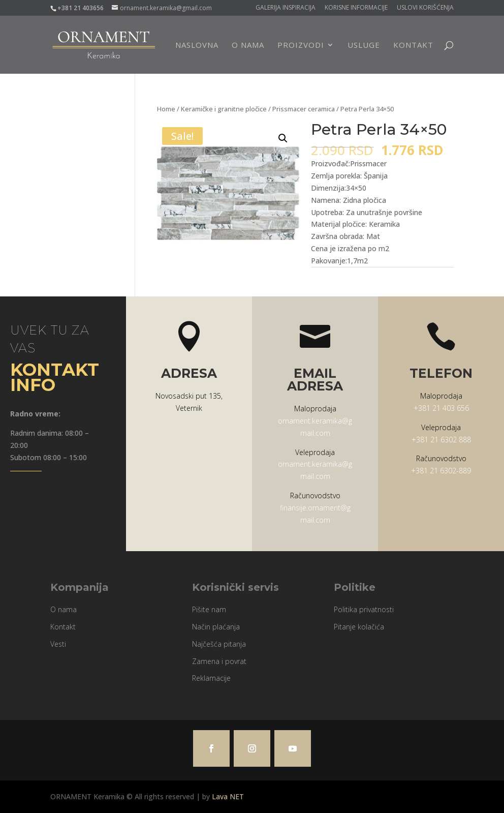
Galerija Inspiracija (286, 8)
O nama (248, 46)
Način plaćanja (216, 627)
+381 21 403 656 (441, 408)
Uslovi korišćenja (425, 8)
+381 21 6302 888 (441, 440)
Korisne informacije (356, 8)
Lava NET (228, 796)
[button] (283, 138)
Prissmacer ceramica (304, 109)
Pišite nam (209, 609)
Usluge (364, 46)
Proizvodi (301, 46)
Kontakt (413, 46)
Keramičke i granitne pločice (224, 109)
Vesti (58, 644)
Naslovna (197, 46)
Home (166, 109)
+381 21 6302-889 (441, 471)
